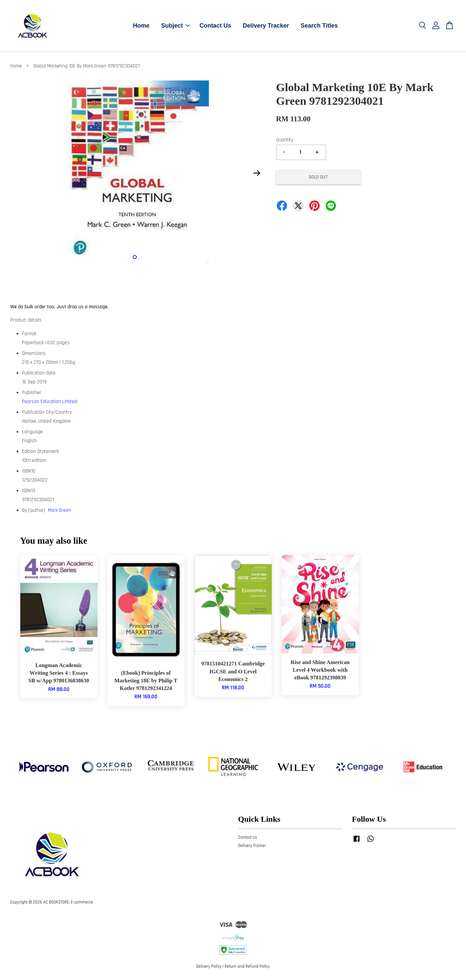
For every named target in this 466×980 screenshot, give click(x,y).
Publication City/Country (47, 412)
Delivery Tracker (266, 26)
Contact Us (215, 26)
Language (32, 432)
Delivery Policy (209, 966)
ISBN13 (29, 491)
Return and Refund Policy (247, 966)
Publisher (32, 393)
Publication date (39, 373)
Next (257, 173)
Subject (175, 26)
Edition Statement (41, 451)
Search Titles (319, 26)
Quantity (285, 140)
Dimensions (34, 353)
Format (29, 334)
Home (141, 26)
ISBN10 (29, 471)
